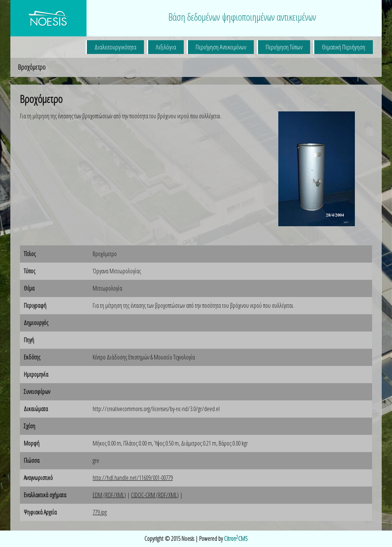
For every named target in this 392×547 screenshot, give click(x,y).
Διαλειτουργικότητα (115, 47)
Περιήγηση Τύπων (284, 47)
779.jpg (100, 512)
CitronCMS (236, 539)
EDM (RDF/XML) (109, 495)
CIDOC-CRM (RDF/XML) (155, 495)
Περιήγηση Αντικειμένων (221, 47)
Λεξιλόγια (166, 47)
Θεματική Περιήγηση (344, 47)
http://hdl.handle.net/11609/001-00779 (133, 478)
